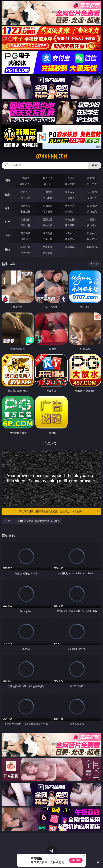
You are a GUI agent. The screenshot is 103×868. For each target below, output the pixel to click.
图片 (7, 222)
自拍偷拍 (48, 192)
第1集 (7, 521)
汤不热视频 (92, 247)
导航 (7, 250)
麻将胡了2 (25, 184)
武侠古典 (92, 233)
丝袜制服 (48, 198)
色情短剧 (48, 253)
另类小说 (48, 239)
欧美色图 (70, 219)
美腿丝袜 (26, 225)
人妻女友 (70, 233)
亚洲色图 (48, 219)
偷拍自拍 (48, 206)
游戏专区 (92, 178)
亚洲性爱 (26, 206)
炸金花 (48, 184)
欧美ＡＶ (70, 192)
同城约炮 (26, 247)
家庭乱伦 (48, 233)
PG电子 (25, 178)
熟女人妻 (26, 198)
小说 (7, 236)
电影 (7, 208)
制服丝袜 (26, 211)
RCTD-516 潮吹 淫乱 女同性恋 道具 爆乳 (38, 521)
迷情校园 (26, 239)
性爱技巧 (92, 239)
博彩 (7, 180)
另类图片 (92, 225)
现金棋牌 (70, 184)
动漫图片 (92, 219)
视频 (7, 194)
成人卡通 (70, 206)
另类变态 (92, 211)
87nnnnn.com (51, 156)
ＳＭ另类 (92, 198)
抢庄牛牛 (92, 184)
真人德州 (48, 178)
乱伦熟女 (70, 211)
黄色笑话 (70, 239)
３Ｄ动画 (92, 192)
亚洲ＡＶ (26, 192)
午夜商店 (48, 247)
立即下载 (76, 860)
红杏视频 (26, 253)
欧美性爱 (92, 206)
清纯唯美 (48, 225)
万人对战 (70, 178)
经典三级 (48, 211)
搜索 (95, 165)
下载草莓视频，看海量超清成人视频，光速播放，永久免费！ (59, 511)
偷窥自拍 (26, 219)
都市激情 (26, 233)
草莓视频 (70, 247)
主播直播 (70, 198)
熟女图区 (70, 225)
